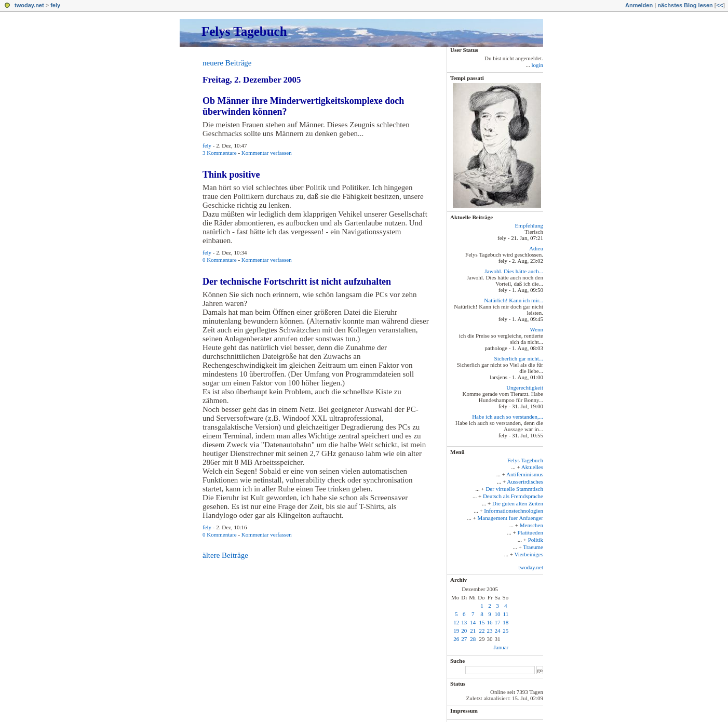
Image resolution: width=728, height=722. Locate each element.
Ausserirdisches (525, 482)
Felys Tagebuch (244, 31)
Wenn (537, 329)
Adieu (536, 248)
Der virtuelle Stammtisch (514, 489)
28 (473, 639)
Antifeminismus (525, 474)
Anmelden (639, 5)
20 (464, 631)
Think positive (231, 175)
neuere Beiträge (227, 63)
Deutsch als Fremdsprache (513, 496)
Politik (536, 540)
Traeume (533, 547)
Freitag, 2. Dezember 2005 (252, 80)
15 (482, 622)
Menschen (531, 525)
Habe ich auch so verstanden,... (508, 417)
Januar (501, 647)
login (537, 65)
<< (719, 5)
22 (482, 631)
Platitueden (531, 532)
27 (464, 639)
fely (55, 5)
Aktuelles (532, 467)
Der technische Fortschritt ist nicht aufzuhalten (297, 282)
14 (473, 622)
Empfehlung (529, 225)
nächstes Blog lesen (685, 5)
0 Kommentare (220, 260)
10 (498, 614)
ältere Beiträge (225, 555)
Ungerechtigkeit (525, 387)
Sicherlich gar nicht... (519, 358)
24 (498, 631)
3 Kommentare (220, 153)
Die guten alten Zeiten (518, 503)
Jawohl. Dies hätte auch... (514, 271)
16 (490, 622)
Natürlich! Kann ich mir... (514, 300)
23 (490, 631)
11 (506, 614)
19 (456, 631)
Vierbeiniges (529, 554)
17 (498, 622)
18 (505, 622)
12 (456, 622)
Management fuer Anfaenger (510, 518)
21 (473, 631)
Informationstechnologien (514, 511)
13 (464, 622)
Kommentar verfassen (267, 153)
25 (505, 631)
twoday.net (29, 5)
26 (456, 639)
